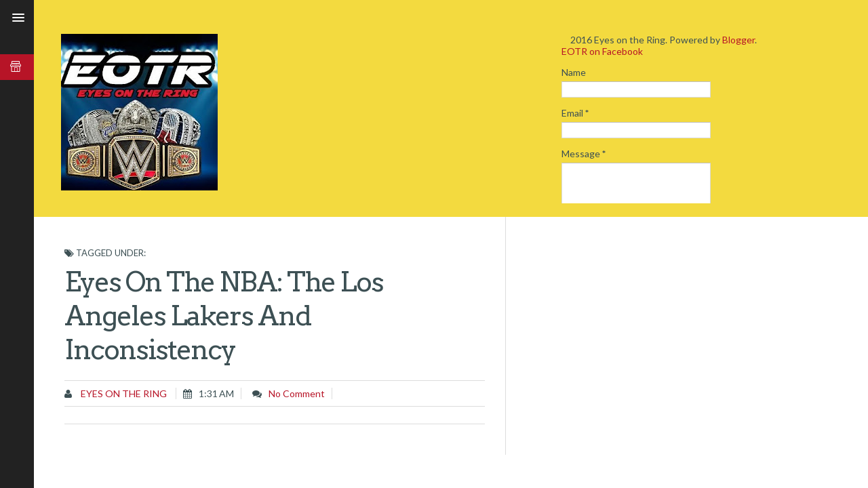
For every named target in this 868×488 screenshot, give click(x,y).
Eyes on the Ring (123, 393)
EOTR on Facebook (602, 51)
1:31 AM (216, 393)
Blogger (738, 40)
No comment (297, 393)
